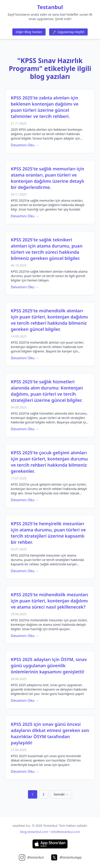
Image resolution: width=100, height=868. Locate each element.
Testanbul (50, 7)
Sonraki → (61, 794)
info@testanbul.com (65, 832)
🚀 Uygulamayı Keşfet (69, 32)
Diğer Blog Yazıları (29, 32)
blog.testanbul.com (34, 832)
